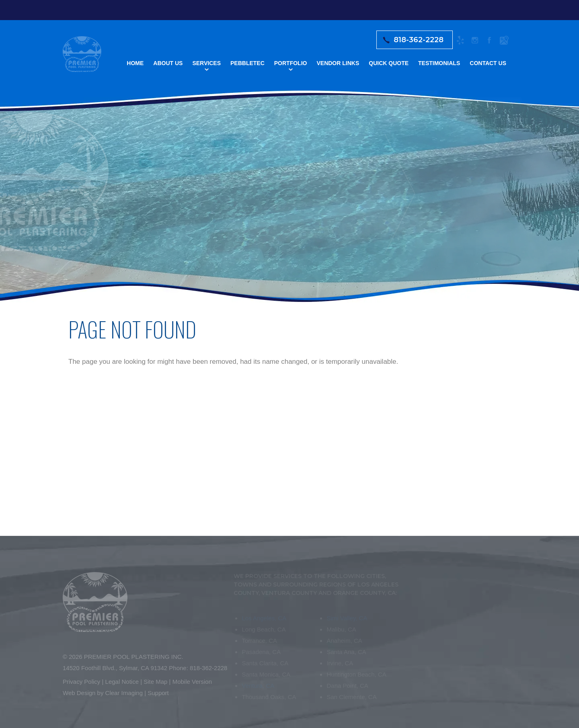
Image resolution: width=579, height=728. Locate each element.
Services (206, 63)
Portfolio (291, 63)
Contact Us (488, 63)
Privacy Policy (79, 682)
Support (156, 693)
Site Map (153, 682)
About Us (168, 63)
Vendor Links (338, 63)
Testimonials (439, 63)
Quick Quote (389, 63)
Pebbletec (247, 63)
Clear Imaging (122, 693)
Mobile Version (190, 682)
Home (135, 63)
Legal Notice (120, 682)
